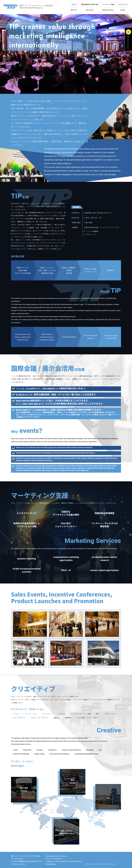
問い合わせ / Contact (128, 42)
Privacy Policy (51, 864)
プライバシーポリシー (19, 864)
